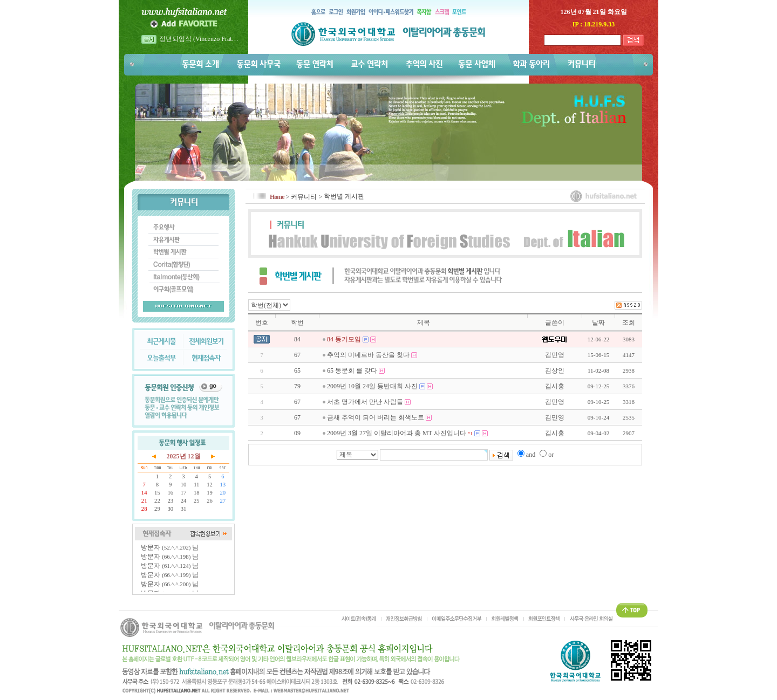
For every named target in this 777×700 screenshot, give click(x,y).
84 (297, 339)
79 (297, 386)
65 (297, 370)
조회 (629, 322)
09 (297, 433)
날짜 (598, 322)
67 (297, 355)
